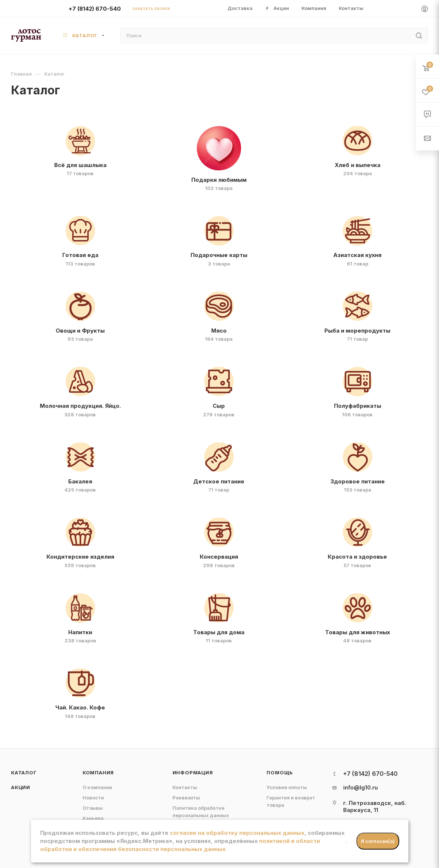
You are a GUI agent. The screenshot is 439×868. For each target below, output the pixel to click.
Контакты (185, 787)
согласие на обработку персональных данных (237, 833)
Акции (21, 787)
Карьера (93, 818)
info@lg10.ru (360, 787)
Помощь (280, 772)
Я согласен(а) (378, 841)
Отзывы (93, 808)
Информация (193, 772)
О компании (97, 787)
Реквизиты (186, 798)
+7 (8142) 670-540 (95, 9)
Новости (93, 798)
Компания (98, 772)
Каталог (24, 772)
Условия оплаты (287, 787)
